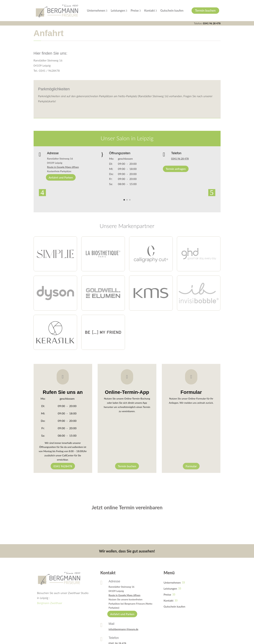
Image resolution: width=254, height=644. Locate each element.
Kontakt (150, 11)
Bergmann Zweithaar (50, 603)
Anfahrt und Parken (61, 177)
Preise (136, 11)
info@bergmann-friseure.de (123, 629)
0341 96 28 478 (212, 23)
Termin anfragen (176, 169)
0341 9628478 (63, 466)
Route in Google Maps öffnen (63, 167)
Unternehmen (97, 11)
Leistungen (119, 11)
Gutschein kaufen (172, 10)
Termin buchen (205, 10)
